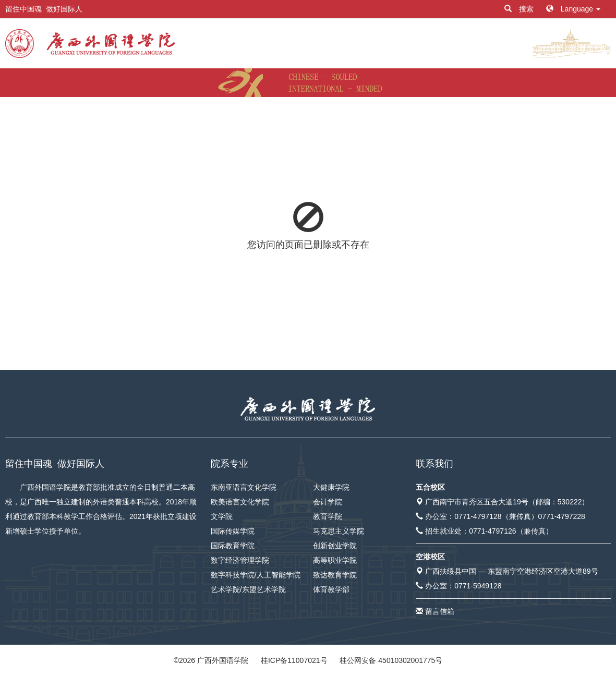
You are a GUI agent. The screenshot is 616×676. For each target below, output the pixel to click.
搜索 (520, 9)
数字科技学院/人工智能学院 (256, 575)
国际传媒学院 (233, 531)
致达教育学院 (335, 575)
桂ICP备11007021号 (294, 660)
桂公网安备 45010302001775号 (391, 660)
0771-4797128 (478, 516)
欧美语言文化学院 (240, 502)
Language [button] (573, 9)
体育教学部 (331, 589)
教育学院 (328, 516)
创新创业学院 (335, 546)
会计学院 (328, 502)
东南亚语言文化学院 (244, 487)
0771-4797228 (562, 516)
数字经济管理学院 (240, 560)
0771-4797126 (492, 531)
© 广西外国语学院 (211, 660)
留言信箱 (440, 611)
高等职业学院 (335, 560)
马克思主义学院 (339, 531)
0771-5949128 (478, 586)
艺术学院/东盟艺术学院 (248, 589)
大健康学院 (331, 487)
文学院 (222, 516)
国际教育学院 (233, 546)
